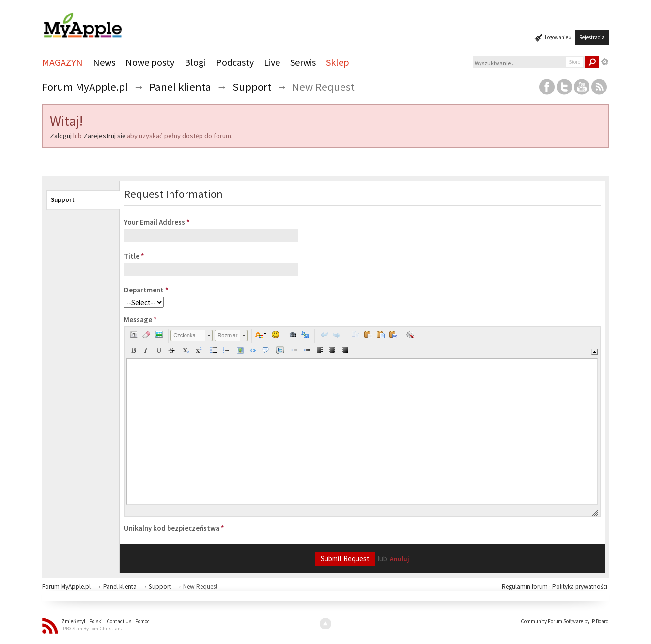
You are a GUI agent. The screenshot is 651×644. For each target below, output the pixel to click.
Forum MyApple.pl (66, 587)
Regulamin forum (526, 587)
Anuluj (400, 559)
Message (140, 319)
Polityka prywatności (580, 587)
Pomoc (142, 621)
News (104, 62)
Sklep (338, 62)
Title (134, 256)
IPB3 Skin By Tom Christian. (92, 629)
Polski (96, 621)
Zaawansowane (605, 62)
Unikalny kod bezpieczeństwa (174, 528)
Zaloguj (61, 136)
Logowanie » (558, 37)
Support (63, 200)
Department (146, 290)
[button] (134, 335)
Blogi (195, 62)
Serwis (303, 62)
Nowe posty (150, 62)
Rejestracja (592, 37)
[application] (362, 422)
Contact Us (119, 621)
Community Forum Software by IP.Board (565, 621)
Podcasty (235, 62)
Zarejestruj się (104, 136)
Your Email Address (157, 222)
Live (272, 62)
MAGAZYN (62, 62)
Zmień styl (73, 621)
